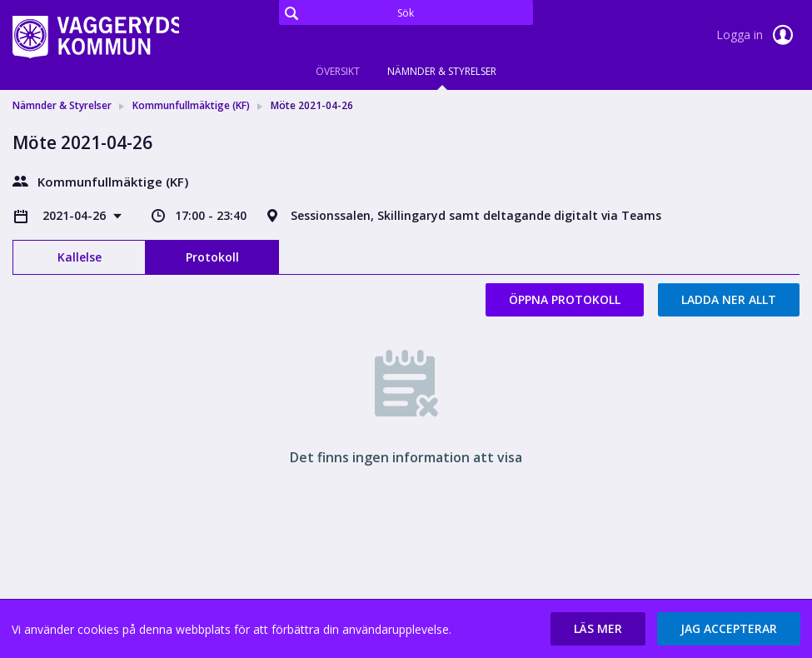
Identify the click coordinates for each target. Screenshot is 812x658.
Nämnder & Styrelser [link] (62, 105)
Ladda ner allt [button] (729, 299)
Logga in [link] (758, 35)
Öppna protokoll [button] (565, 299)
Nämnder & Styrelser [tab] (442, 71)
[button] (598, 629)
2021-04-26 (76, 215)
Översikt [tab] (338, 71)
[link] (96, 37)
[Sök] (406, 12)
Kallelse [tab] (80, 257)
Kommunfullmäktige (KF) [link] (191, 105)
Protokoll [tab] (212, 257)
